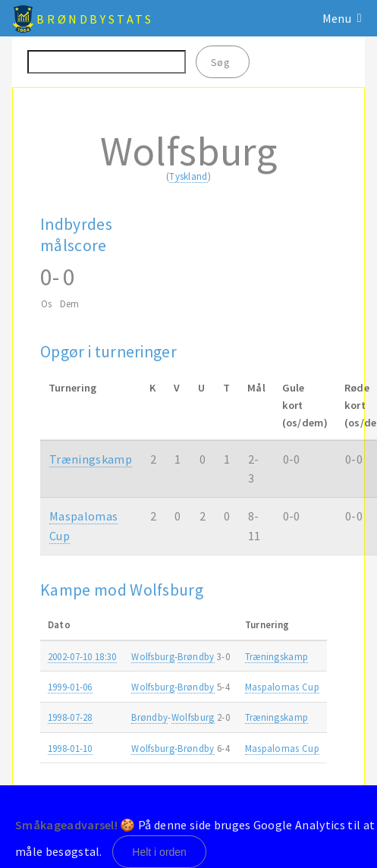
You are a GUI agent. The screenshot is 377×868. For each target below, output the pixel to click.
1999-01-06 (70, 687)
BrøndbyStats (95, 19)
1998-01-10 (70, 748)
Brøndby (196, 656)
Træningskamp (91, 459)
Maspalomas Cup (282, 687)
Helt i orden (159, 852)
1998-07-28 (70, 717)
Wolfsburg (153, 656)
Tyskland (188, 176)
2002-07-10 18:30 (82, 656)
